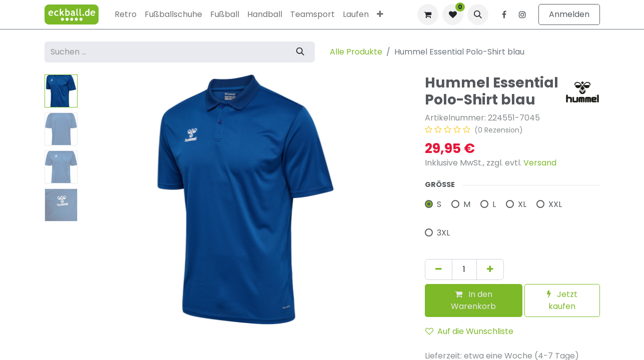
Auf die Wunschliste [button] (469, 331)
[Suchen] (300, 52)
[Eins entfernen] (439, 269)
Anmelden (569, 14)
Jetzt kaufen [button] (562, 300)
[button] (478, 14)
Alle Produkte (356, 52)
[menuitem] (126, 14)
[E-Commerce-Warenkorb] (428, 14)
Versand (540, 163)
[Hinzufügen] (490, 269)
